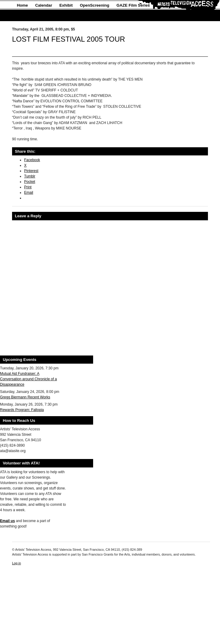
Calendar (44, 5)
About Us (26, 16)
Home (22, 5)
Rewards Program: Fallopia (22, 410)
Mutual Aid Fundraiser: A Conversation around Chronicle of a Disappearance (28, 379)
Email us (7, 521)
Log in (16, 563)
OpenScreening (94, 5)
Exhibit (66, 5)
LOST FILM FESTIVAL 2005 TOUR (69, 39)
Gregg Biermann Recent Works (25, 397)
